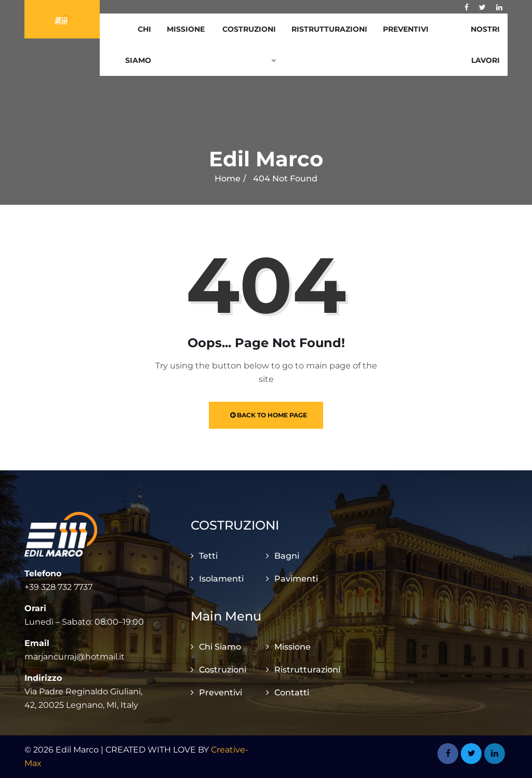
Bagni (287, 556)
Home (228, 179)
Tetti (208, 556)
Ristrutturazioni (329, 29)
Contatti (292, 693)
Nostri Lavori (485, 45)
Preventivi (406, 29)
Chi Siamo (138, 45)
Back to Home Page (269, 415)
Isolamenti (221, 579)
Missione (186, 29)
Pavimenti (296, 579)
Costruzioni (249, 44)
